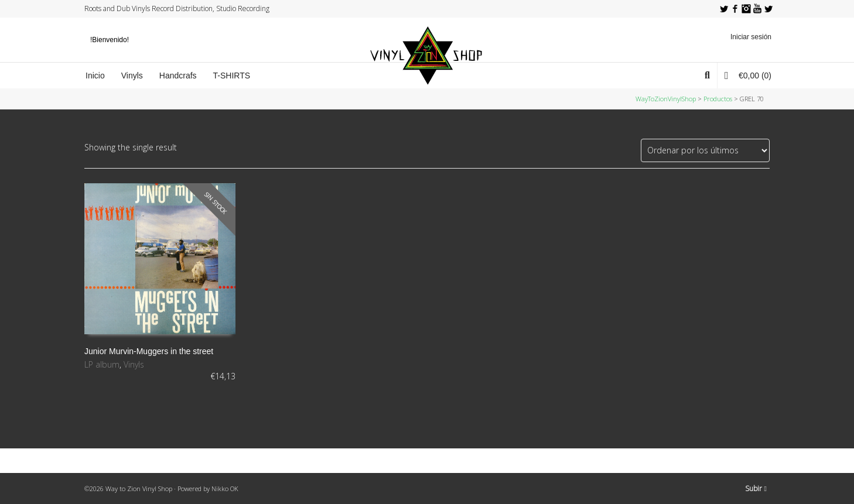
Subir (756, 488)
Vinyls (134, 364)
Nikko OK (225, 488)
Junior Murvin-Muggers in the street (149, 351)
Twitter (724, 9)
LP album (102, 364)
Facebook (735, 9)
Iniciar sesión (751, 37)
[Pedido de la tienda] (705, 150)
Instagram (746, 9)
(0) (748, 75)
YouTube (757, 9)
